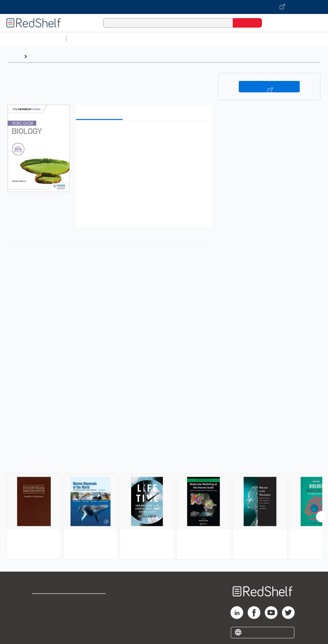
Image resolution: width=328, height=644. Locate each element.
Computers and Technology (181, 39)
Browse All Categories (33, 39)
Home (14, 56)
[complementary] (164, 505)
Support (41, 611)
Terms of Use (98, 601)
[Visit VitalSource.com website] (164, 7)
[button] (145, 135)
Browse (39, 56)
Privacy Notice (49, 622)
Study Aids (86, 39)
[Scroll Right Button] (322, 517)
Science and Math (124, 39)
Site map (42, 632)
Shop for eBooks (52, 601)
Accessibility (96, 622)
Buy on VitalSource (269, 87)
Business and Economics (246, 39)
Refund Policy (97, 611)
